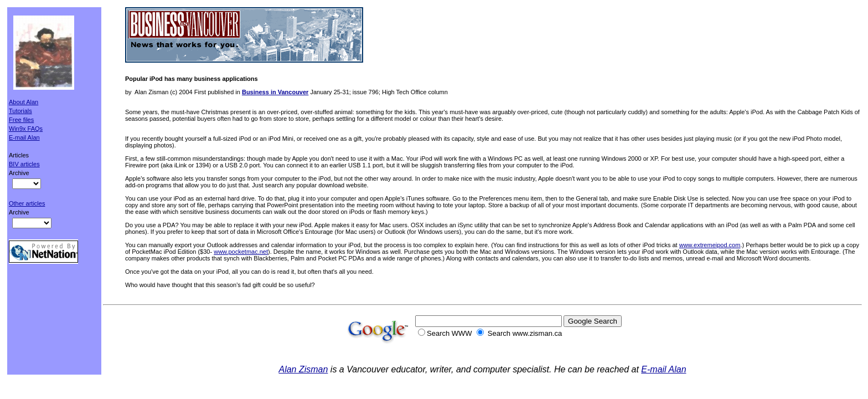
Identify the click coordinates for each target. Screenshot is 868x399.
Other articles (27, 203)
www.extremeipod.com (710, 245)
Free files (21, 120)
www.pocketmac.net (241, 252)
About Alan (24, 102)
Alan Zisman (303, 369)
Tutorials (20, 111)
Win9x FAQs (26, 129)
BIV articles (24, 164)
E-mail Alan (24, 137)
